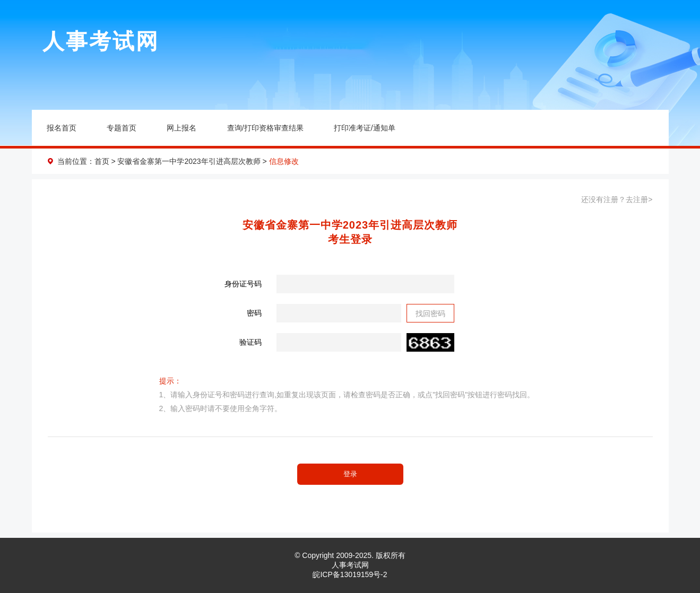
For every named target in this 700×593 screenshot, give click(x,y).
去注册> (639, 199)
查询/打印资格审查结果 (265, 128)
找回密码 (430, 313)
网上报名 (182, 128)
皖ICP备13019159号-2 (350, 574)
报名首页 (62, 128)
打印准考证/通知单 (365, 128)
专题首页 (122, 128)
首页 (102, 161)
